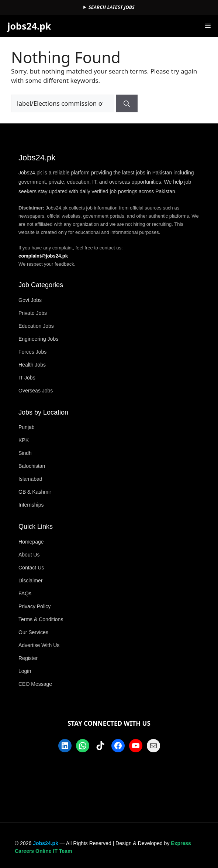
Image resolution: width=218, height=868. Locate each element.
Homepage (31, 542)
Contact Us (31, 568)
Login (25, 671)
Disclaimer (30, 581)
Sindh (25, 453)
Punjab (27, 427)
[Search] (127, 103)
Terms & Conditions (41, 619)
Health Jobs (32, 365)
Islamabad (30, 479)
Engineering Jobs (38, 339)
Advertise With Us (39, 645)
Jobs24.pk (45, 843)
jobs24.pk (29, 26)
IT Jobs (27, 378)
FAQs (25, 593)
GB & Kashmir (35, 492)
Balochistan (32, 466)
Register (28, 658)
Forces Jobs (32, 352)
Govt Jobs (30, 300)
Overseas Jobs (36, 391)
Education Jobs (36, 326)
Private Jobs (33, 313)
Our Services (33, 632)
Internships (31, 505)
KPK (24, 440)
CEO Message (35, 684)
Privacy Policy (34, 606)
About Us (29, 555)
